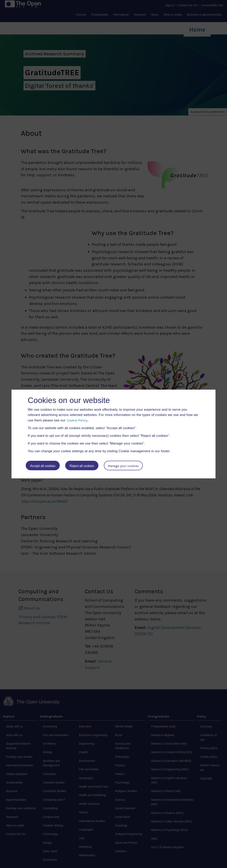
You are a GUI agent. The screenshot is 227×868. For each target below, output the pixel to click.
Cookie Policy (77, 420)
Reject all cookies (82, 466)
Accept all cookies (43, 466)
